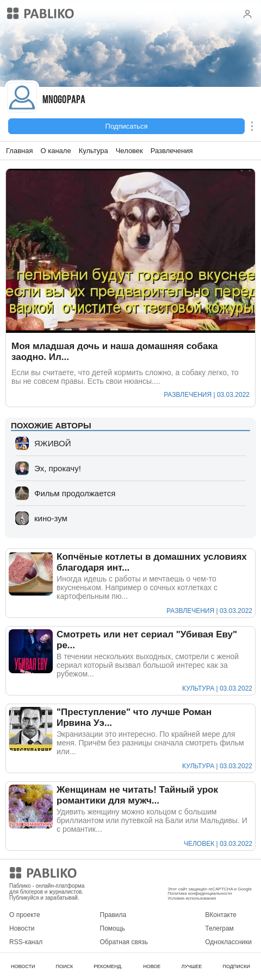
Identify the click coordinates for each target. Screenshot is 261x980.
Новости (22, 928)
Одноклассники (228, 942)
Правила (113, 915)
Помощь (113, 928)
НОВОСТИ (23, 966)
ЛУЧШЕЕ (191, 966)
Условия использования (192, 898)
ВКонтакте (221, 915)
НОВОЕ (152, 966)
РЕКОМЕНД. (108, 966)
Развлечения (172, 151)
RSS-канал (26, 942)
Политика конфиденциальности (200, 893)
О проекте (25, 915)
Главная (19, 151)
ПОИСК (64, 966)
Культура (94, 151)
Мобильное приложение (204, 875)
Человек (129, 151)
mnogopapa (64, 101)
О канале (55, 151)
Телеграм (219, 928)
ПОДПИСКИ (236, 966)
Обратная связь (124, 942)
